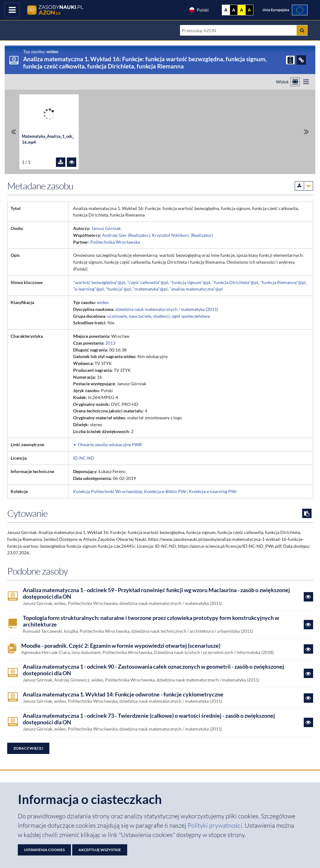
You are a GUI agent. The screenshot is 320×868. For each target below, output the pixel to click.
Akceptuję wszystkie (100, 850)
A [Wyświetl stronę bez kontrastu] (226, 10)
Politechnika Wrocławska (115, 242)
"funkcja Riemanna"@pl (283, 282)
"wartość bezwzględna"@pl (99, 282)
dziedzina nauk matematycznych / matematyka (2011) (167, 309)
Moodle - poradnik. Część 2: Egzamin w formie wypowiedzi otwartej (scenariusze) (121, 646)
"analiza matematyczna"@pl (196, 289)
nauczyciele (140, 316)
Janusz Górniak (106, 228)
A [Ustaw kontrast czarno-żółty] (249, 10)
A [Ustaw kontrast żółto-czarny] (242, 10)
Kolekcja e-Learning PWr (213, 491)
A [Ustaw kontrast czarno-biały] (234, 10)
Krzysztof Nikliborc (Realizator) (182, 235)
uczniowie (117, 316)
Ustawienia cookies (44, 850)
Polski (199, 10)
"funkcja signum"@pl (190, 282)
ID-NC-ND (84, 458)
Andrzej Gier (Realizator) (126, 235)
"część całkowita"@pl (148, 282)
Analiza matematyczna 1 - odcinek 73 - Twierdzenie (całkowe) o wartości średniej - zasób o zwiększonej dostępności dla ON (149, 719)
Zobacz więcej (28, 748)
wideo (103, 302)
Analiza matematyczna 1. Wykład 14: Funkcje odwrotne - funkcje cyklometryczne (123, 694)
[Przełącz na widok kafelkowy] (295, 82)
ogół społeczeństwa (191, 316)
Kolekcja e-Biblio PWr (165, 491)
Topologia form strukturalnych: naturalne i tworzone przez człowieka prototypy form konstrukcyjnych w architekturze (151, 621)
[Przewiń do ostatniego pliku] (306, 132)
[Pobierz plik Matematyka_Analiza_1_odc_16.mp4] (61, 162)
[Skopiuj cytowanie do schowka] (307, 513)
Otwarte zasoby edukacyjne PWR (110, 444)
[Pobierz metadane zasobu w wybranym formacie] (304, 186)
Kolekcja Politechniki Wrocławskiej (108, 491)
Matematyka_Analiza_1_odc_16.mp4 (48, 139)
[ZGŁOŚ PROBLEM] (290, 60)
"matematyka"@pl (150, 289)
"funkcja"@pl (118, 289)
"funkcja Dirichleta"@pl (235, 282)
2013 (110, 343)
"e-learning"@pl (88, 289)
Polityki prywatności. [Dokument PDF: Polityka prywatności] (216, 825)
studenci (161, 316)
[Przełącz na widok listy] (306, 82)
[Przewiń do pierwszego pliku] (14, 132)
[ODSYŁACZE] (301, 60)
